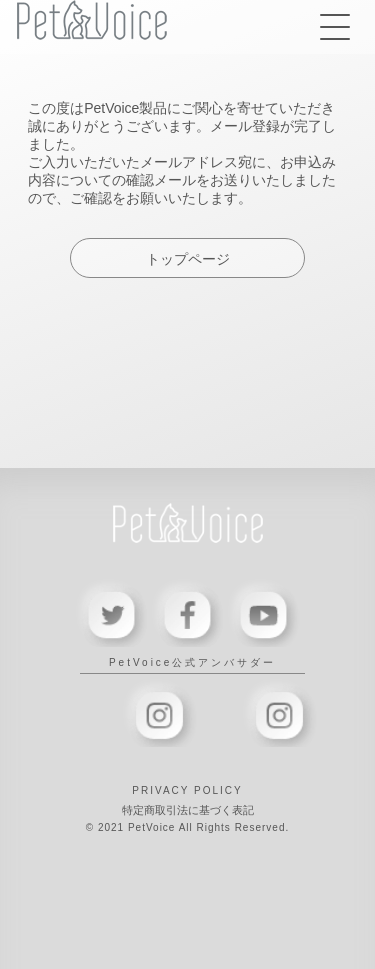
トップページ (188, 259)
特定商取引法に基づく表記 (188, 810)
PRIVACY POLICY (187, 790)
